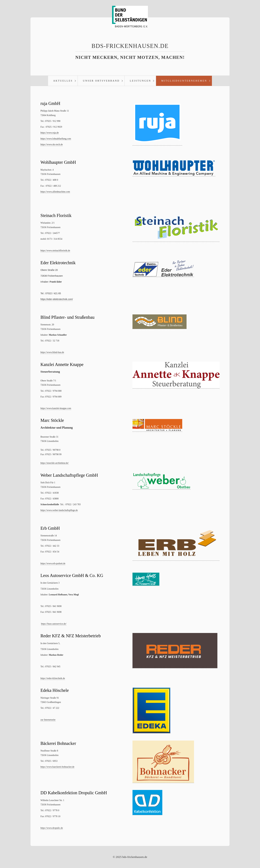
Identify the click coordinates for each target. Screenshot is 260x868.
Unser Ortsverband (101, 81)
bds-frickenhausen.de (130, 46)
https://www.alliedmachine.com (55, 192)
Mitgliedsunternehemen (184, 81)
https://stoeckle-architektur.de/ (55, 463)
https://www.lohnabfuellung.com (56, 139)
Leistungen (140, 81)
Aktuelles (63, 81)
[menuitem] (63, 81)
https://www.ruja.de (50, 133)
